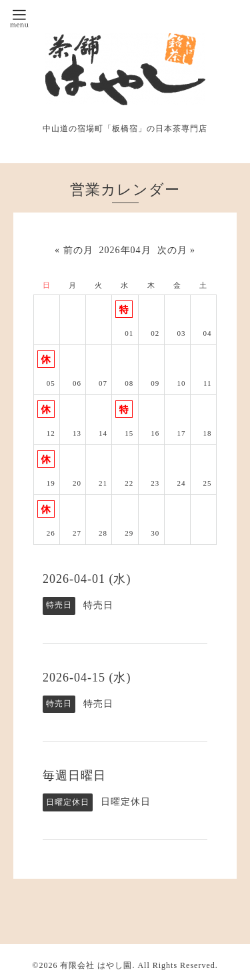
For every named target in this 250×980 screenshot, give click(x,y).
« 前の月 (74, 250)
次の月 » (177, 250)
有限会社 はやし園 (96, 965)
